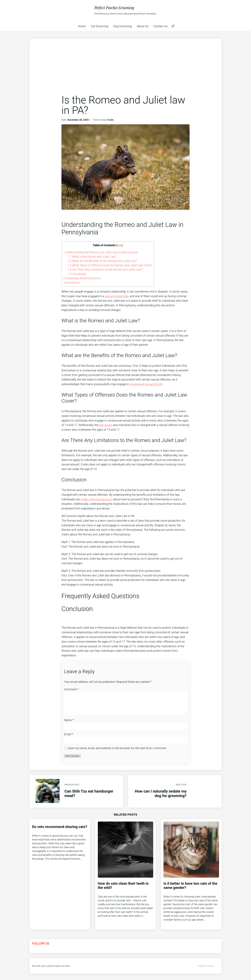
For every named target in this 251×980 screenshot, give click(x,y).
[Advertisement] (125, 70)
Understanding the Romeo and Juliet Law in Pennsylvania (100, 252)
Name (69, 724)
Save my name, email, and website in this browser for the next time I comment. (117, 752)
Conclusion (77, 274)
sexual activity (154, 384)
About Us (143, 26)
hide (119, 245)
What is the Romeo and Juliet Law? (92, 257)
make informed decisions (97, 499)
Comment (71, 689)
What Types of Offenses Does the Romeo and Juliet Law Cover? (110, 265)
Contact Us (161, 26)
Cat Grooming (100, 26)
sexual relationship (117, 296)
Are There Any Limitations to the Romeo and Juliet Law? (105, 270)
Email (69, 738)
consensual (137, 384)
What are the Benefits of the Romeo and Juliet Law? (102, 261)
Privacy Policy (206, 970)
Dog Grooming (123, 26)
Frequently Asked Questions (82, 278)
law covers (106, 425)
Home (82, 26)
